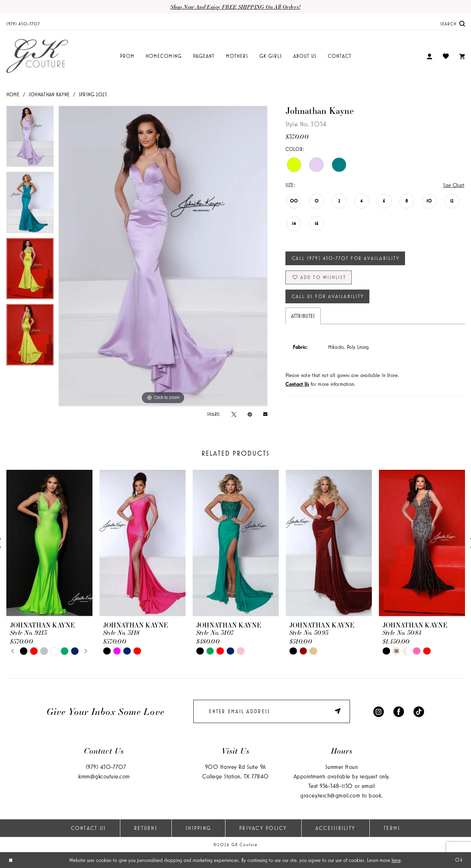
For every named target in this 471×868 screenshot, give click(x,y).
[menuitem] (23, 23)
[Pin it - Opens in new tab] (250, 414)
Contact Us (89, 828)
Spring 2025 (93, 94)
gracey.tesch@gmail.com (330, 795)
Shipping (198, 828)
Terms (392, 828)
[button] (429, 56)
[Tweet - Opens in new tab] (234, 414)
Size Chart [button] (454, 185)
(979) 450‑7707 (106, 767)
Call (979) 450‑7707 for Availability (346, 258)
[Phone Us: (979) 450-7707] (23, 23)
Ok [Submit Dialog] (459, 860)
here (396, 860)
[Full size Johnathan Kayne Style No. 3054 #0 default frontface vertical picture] (163, 256)
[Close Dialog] (11, 860)
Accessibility (335, 828)
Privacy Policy (263, 828)
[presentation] (49, 543)
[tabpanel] (30, 139)
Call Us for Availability (328, 296)
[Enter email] (271, 711)
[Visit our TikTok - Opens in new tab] (419, 711)
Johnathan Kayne (49, 94)
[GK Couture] (37, 56)
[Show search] (453, 23)
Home (13, 94)
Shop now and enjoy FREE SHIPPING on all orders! (235, 7)
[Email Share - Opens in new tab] (265, 414)
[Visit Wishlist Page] (446, 56)
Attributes (303, 316)
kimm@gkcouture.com (104, 776)
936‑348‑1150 (336, 786)
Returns (146, 828)
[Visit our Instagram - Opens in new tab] (379, 711)
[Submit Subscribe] (339, 711)
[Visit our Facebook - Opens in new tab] (399, 711)
